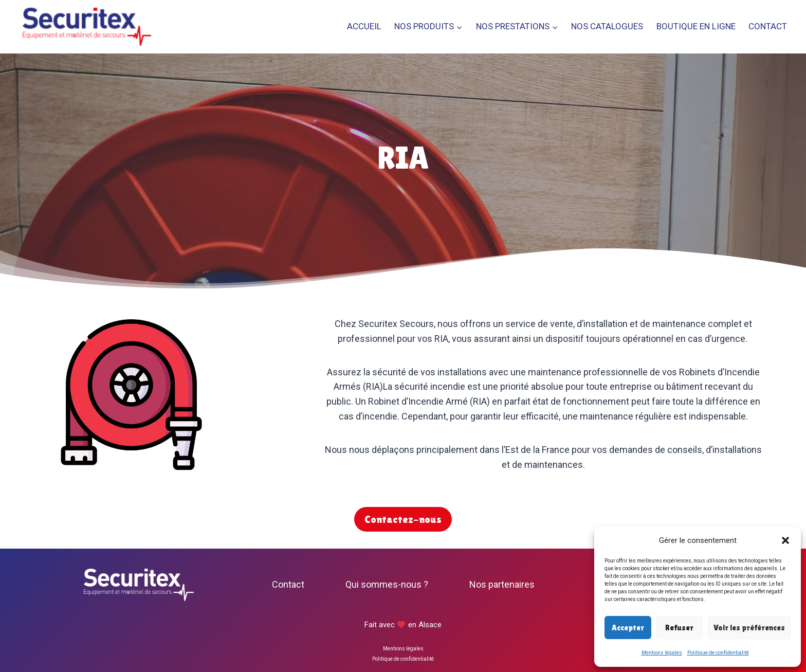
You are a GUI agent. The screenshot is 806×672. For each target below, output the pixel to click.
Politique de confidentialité (718, 653)
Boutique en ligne (696, 26)
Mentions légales (662, 653)
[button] (785, 540)
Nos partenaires (502, 584)
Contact (768, 26)
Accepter (628, 628)
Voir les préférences (749, 628)
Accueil (364, 26)
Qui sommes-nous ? (387, 584)
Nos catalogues (607, 26)
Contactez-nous (403, 519)
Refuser (679, 628)
